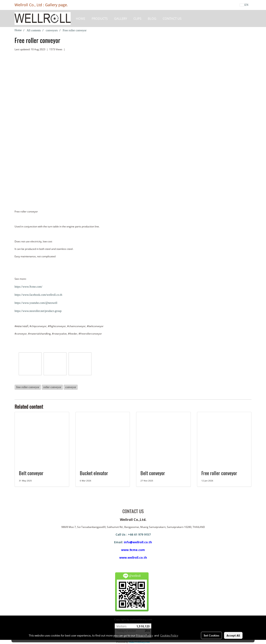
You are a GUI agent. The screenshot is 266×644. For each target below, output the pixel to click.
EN (244, 5)
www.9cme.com (133, 550)
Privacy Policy (144, 635)
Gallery (121, 18)
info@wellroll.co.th (138, 542)
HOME (81, 18)
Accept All (233, 635)
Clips (137, 18)
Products (100, 18)
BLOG (152, 18)
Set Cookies (211, 635)
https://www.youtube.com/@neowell (36, 303)
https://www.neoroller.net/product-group (38, 311)
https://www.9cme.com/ (28, 287)
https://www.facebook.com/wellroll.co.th (38, 295)
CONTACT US (172, 18)
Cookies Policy (169, 635)
